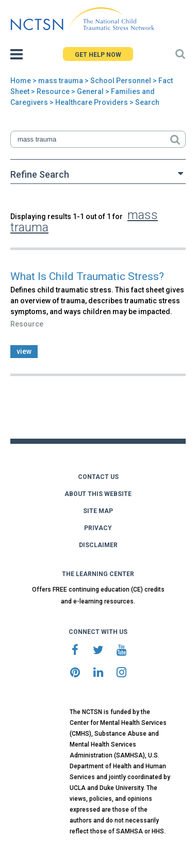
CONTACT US (98, 477)
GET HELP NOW (98, 55)
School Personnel (121, 81)
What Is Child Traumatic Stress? (87, 276)
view (24, 351)
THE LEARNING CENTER (98, 574)
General (90, 91)
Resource (53, 91)
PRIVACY (98, 528)
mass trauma (61, 81)
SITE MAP (98, 511)
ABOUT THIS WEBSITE (98, 494)
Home (21, 81)
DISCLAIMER (98, 545)
